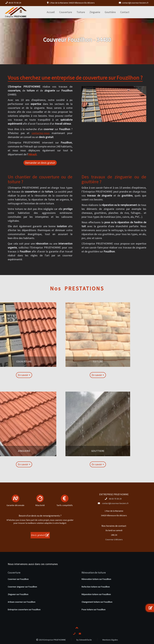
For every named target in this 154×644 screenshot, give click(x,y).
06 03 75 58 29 (15, 3)
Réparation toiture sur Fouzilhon (96, 594)
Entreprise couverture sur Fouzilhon (24, 610)
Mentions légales (110, 640)
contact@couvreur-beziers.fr (135, 3)
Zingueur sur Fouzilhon (18, 594)
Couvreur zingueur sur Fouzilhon (22, 587)
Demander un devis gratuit (40, 163)
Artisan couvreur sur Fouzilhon (22, 602)
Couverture (14, 573)
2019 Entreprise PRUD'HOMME (51, 640)
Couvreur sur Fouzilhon (18, 579)
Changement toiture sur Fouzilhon (97, 602)
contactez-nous (41, 133)
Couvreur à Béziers (114, 539)
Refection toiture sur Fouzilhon (96, 587)
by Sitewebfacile (84, 640)
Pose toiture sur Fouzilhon (94, 610)
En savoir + (78, 375)
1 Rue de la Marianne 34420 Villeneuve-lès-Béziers (72, 3)
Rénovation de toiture (94, 573)
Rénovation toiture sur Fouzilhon (96, 579)
